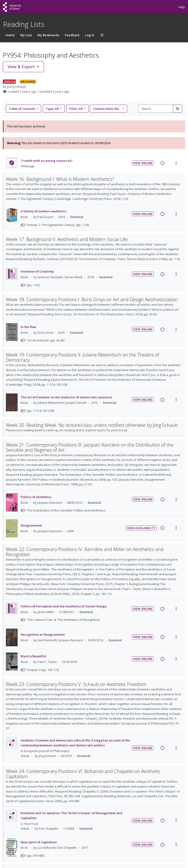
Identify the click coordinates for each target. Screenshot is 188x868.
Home (10, 35)
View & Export (22, 67)
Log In (90, 35)
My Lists (26, 35)
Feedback (72, 35)
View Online (143, 163)
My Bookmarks (48, 35)
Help (182, 7)
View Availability (141, 528)
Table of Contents (22, 109)
